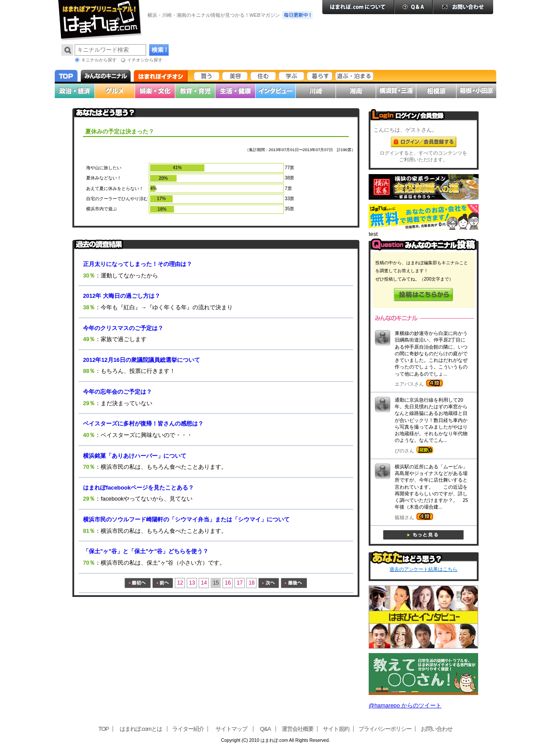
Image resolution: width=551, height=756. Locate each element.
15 (216, 583)
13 (192, 583)
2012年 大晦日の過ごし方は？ (122, 296)
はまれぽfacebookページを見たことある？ (138, 488)
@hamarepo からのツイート (405, 705)
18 (251, 583)
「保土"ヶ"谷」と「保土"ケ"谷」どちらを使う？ (146, 551)
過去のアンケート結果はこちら (423, 569)
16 (228, 583)
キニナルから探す (99, 60)
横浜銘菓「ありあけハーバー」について (135, 456)
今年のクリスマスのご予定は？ (123, 328)
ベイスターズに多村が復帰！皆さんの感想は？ (143, 424)
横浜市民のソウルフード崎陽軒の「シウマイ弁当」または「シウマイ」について (186, 519)
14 (204, 583)
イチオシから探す (145, 60)
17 (240, 583)
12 (180, 583)
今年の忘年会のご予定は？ (117, 392)
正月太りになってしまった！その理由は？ (138, 264)
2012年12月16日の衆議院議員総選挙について (142, 360)
